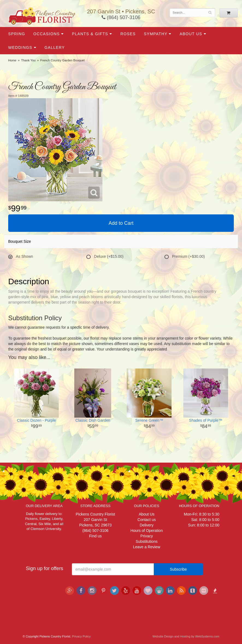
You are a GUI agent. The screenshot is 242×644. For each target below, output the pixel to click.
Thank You (28, 60)
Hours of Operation (147, 531)
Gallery (55, 47)
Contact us (147, 520)
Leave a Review (147, 547)
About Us (191, 34)
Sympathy (156, 34)
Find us (95, 536)
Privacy (147, 536)
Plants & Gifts (90, 34)
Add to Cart (121, 223)
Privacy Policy (81, 636)
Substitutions (147, 541)
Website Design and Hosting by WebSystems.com (186, 636)
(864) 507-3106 (121, 17)
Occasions (47, 34)
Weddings (20, 47)
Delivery (147, 525)
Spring (17, 34)
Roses (128, 34)
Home (12, 60)
